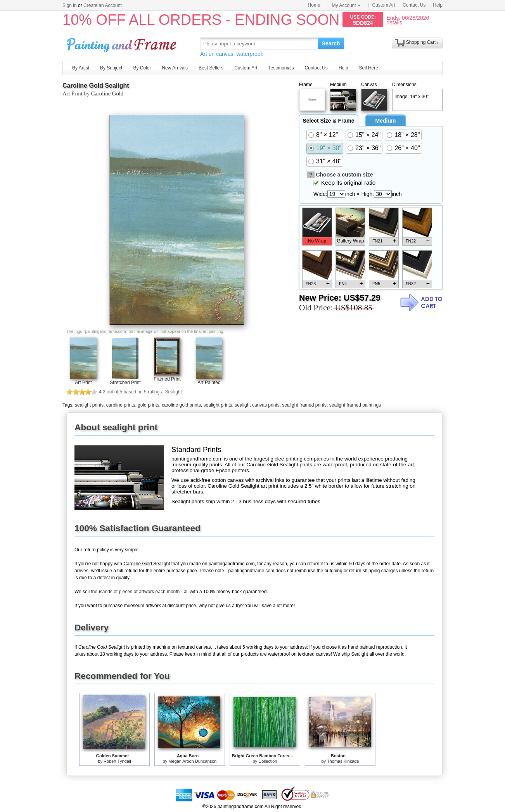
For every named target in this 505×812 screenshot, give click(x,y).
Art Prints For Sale (123, 43)
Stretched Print (125, 383)
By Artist (81, 68)
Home (314, 5)
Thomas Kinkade (343, 761)
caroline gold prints (181, 405)
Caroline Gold (107, 93)
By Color (142, 68)
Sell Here (369, 68)
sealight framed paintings (355, 405)
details (394, 22)
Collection (268, 761)
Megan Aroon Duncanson (192, 761)
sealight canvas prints (257, 405)
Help (438, 5)
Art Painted (209, 383)
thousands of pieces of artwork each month (135, 592)
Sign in (70, 5)
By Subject (111, 68)
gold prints (148, 405)
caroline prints (121, 405)
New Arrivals (175, 68)
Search (331, 43)
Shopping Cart (421, 42)
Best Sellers (211, 68)
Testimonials (281, 68)
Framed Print (167, 379)
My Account (346, 5)
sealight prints (89, 405)
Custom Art (384, 5)
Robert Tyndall (117, 761)
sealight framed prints (304, 405)
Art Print (83, 383)
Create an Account (103, 5)
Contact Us (414, 5)
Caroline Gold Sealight (96, 86)
